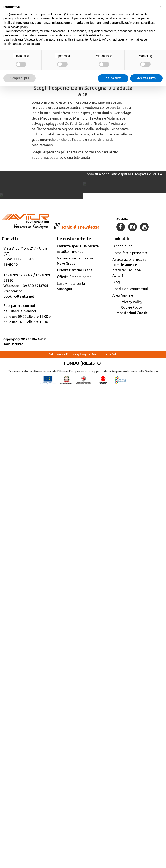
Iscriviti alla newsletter (80, 708)
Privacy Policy (132, 783)
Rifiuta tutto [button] (113, 74)
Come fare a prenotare (130, 734)
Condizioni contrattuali (131, 770)
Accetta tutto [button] (146, 74)
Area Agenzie (123, 777)
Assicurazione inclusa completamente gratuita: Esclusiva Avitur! (129, 749)
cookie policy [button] (19, 22)
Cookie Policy (132, 789)
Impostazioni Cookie (132, 794)
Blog (116, 763)
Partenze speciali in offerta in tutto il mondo (78, 730)
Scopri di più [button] (20, 74)
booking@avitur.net (19, 778)
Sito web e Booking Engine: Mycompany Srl (83, 835)
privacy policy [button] (13, 14)
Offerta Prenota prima (74, 758)
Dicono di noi (123, 727)
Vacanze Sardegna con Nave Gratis (75, 742)
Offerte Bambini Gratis (75, 752)
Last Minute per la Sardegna (71, 767)
